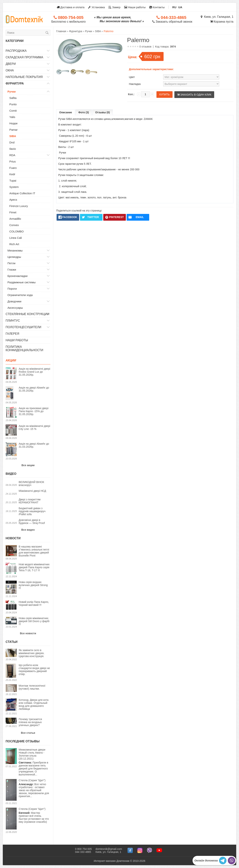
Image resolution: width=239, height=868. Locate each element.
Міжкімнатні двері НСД (32, 491)
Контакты (157, 7)
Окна (10, 70)
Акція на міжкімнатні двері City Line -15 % (34, 427)
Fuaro (13, 168)
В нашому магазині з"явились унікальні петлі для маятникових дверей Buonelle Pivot (34, 551)
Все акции (28, 465)
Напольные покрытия (24, 77)
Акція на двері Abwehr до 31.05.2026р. (34, 389)
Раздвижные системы (21, 282)
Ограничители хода (20, 295)
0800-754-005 (69, 17)
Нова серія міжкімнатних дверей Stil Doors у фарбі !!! (34, 621)
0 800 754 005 (83, 849)
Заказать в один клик (194, 95)
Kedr (12, 174)
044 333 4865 (83, 852)
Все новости (28, 633)
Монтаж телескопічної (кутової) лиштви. (32, 687)
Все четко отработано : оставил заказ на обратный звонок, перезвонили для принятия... (34, 788)
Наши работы (135, 7)
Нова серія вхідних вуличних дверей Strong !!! (33, 585)
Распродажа (16, 51)
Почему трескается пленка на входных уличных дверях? (30, 722)
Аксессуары (15, 308)
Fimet (13, 212)
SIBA (13, 136)
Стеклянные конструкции (27, 314)
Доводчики (14, 301)
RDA (12, 155)
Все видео (28, 530)
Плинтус (13, 321)
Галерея (12, 334)
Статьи (11, 642)
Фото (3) (84, 112)
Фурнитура (15, 83)
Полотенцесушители (23, 327)
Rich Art (14, 244)
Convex (14, 225)
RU (174, 7)
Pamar (13, 130)
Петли (11, 263)
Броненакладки (17, 276)
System (14, 187)
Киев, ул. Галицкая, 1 (217, 17)
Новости (13, 538)
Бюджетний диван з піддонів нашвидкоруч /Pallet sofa (32, 511)
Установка (96, 7)
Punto (13, 104)
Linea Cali (16, 238)
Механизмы (15, 250)
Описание (66, 112)
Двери (11, 64)
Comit (13, 111)
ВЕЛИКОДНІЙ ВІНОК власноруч (31, 484)
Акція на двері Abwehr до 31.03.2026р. (34, 445)
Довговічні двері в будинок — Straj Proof (32, 522)
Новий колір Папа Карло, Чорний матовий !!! (34, 603)
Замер (114, 7)
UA (180, 7)
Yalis (12, 117)
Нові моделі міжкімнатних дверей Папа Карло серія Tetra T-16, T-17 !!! (34, 567)
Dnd (12, 142)
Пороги (12, 289)
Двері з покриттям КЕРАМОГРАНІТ (30, 501)
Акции (11, 360)
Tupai (13, 181)
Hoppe (13, 123)
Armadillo (15, 219)
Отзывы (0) (103, 112)
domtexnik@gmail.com (109, 849)
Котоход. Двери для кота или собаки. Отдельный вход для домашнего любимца (34, 704)
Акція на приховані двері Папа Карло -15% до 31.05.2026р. (34, 411)
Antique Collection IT (22, 193)
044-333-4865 (171, 17)
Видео (11, 474)
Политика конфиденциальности (24, 348)
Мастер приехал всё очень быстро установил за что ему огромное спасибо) (34, 815)
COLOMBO (17, 231)
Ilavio (13, 149)
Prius (13, 161)
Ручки (12, 92)
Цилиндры (14, 257)
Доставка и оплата (71, 7)
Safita (13, 98)
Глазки (12, 270)
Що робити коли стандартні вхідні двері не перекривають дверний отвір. (34, 670)
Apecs (13, 200)
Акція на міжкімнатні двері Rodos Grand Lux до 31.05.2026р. (34, 372)
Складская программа (24, 57)
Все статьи (28, 733)
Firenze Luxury (19, 206)
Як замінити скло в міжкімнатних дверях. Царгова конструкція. (32, 653)
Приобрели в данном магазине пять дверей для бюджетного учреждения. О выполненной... (35, 762)
